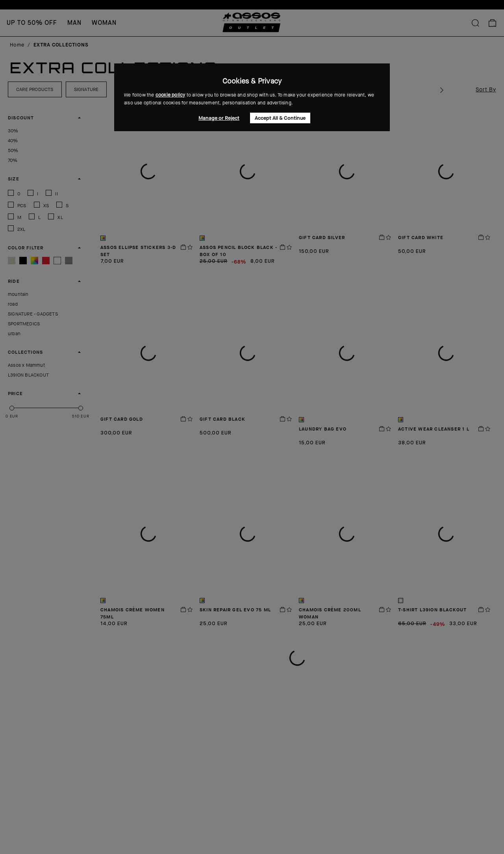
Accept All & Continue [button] (280, 118)
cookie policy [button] (170, 95)
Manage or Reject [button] (219, 118)
